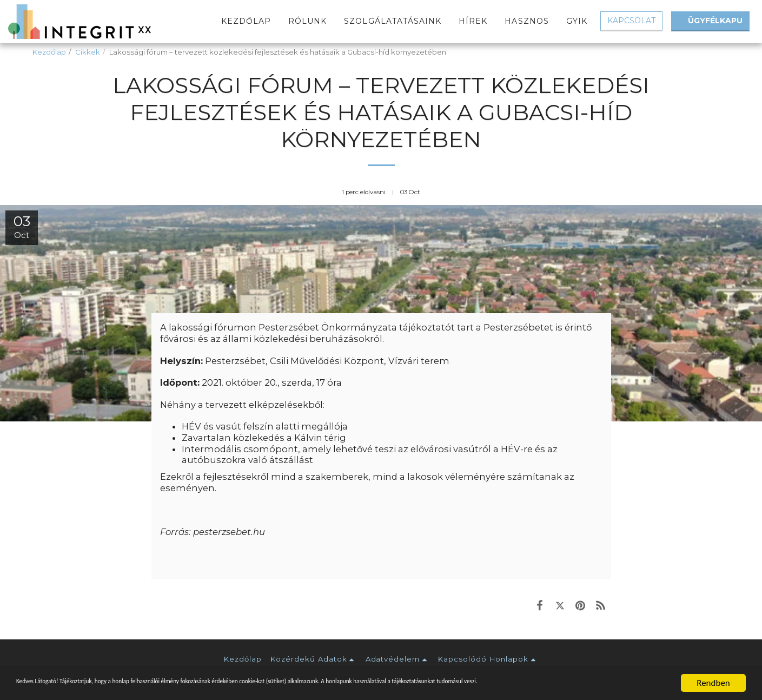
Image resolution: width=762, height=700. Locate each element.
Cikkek (88, 52)
